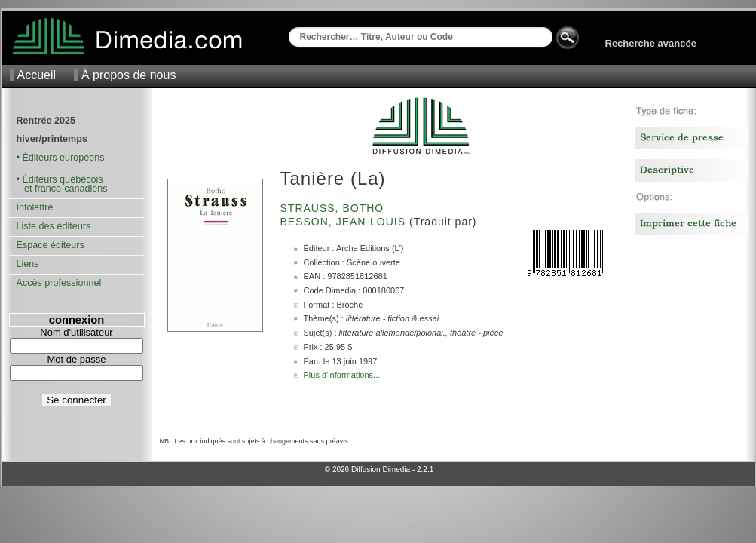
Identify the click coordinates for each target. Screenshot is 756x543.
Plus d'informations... (342, 375)
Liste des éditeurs (54, 226)
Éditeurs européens (63, 158)
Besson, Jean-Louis (345, 222)
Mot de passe (76, 359)
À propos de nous (129, 75)
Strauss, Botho (334, 208)
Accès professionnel (59, 283)
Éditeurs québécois (62, 179)
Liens (28, 264)
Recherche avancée (651, 43)
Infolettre (35, 207)
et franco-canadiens (62, 189)
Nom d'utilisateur (76, 332)
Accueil (37, 75)
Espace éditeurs (51, 245)
